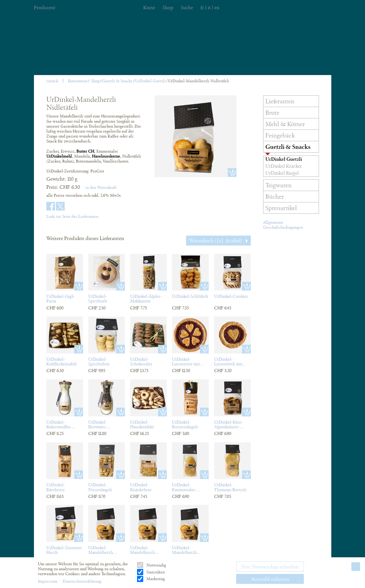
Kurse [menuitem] (149, 8)
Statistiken (155, 572)
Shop (95, 81)
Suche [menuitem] (187, 8)
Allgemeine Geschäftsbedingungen (283, 225)
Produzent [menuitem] (45, 8)
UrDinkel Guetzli (150, 81)
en (217, 8)
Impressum (48, 581)
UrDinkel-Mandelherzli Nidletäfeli (199, 81)
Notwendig (156, 565)
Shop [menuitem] (168, 8)
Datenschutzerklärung (82, 581)
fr (202, 8)
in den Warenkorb (101, 187)
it (209, 8)
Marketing (155, 579)
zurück (52, 81)
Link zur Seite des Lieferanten (72, 216)
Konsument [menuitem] (78, 81)
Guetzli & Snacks (117, 81)
